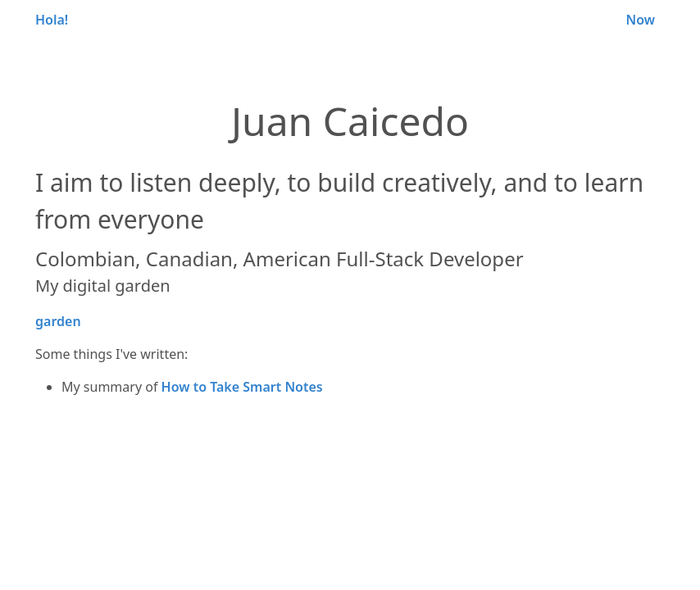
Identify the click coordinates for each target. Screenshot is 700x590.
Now (640, 20)
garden (58, 321)
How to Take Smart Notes (242, 387)
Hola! (52, 20)
